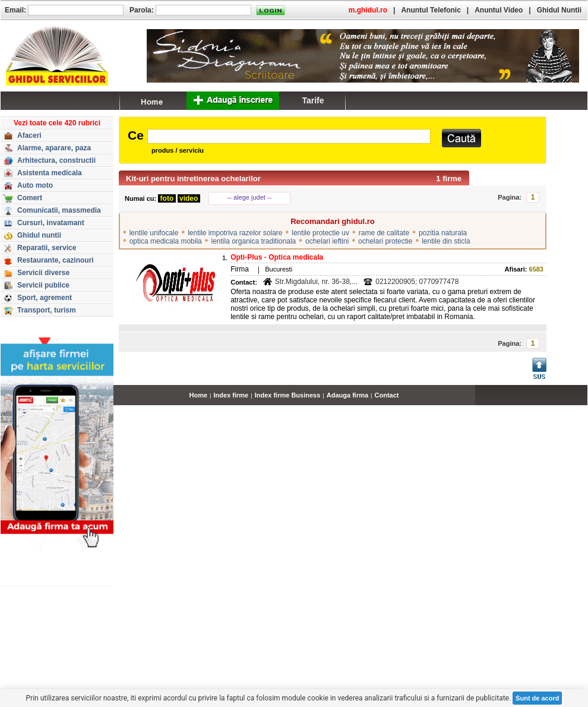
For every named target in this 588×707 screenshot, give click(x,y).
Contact (387, 395)
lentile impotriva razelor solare (235, 233)
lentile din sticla (446, 241)
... (585, 402)
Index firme (231, 395)
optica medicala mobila (166, 241)
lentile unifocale (154, 233)
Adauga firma (347, 395)
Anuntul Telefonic (431, 10)
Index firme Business (288, 395)
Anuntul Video (499, 10)
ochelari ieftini (327, 241)
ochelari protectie (385, 241)
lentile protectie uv (320, 233)
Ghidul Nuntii (559, 10)
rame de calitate (384, 233)
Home (199, 395)
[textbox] (289, 136)
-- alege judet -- (250, 197)
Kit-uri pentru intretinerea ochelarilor (193, 179)
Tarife (313, 100)
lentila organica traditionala (253, 241)
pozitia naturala (443, 233)
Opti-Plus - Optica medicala (277, 257)
